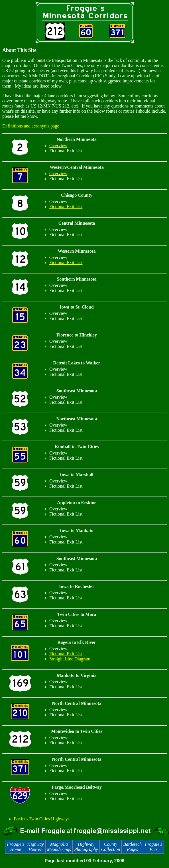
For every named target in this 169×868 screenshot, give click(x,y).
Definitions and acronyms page (31, 126)
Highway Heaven (36, 847)
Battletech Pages (132, 847)
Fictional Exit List (66, 207)
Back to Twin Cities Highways (42, 819)
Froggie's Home (16, 847)
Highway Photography (86, 847)
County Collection (111, 847)
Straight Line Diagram (70, 659)
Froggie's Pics (153, 847)
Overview (58, 146)
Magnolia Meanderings (59, 847)
